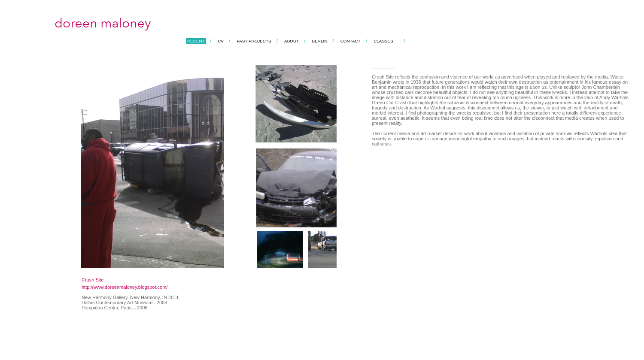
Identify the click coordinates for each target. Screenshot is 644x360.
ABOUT (292, 41)
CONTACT (351, 41)
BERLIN (320, 41)
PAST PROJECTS (254, 41)
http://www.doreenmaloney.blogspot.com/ (125, 287)
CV (221, 41)
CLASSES (383, 41)
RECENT (196, 41)
